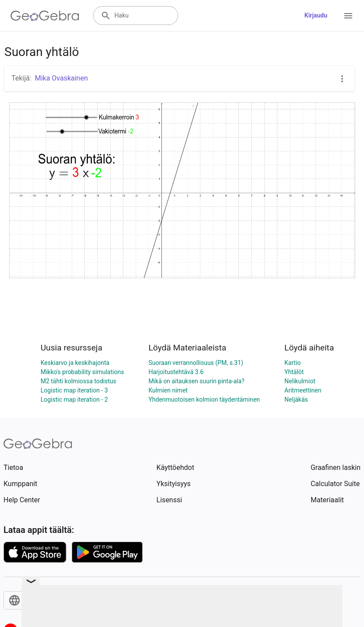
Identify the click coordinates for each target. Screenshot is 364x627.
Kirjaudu (316, 15)
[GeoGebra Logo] (45, 16)
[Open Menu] (348, 16)
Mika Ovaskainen (61, 78)
